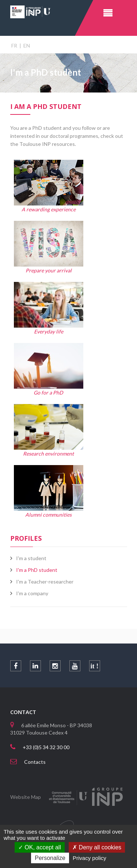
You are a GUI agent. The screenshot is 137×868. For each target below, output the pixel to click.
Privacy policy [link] (90, 858)
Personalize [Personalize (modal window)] (50, 858)
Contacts (35, 762)
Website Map (26, 797)
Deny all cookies (97, 847)
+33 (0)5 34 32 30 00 (46, 747)
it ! (95, 666)
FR (14, 46)
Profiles (26, 538)
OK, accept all (40, 847)
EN (27, 46)
